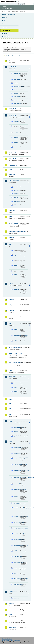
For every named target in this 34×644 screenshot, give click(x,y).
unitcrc (16, 275)
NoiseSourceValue (17, 539)
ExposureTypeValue (17, 484)
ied (10, 323)
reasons (16, 143)
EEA (10, 2)
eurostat (11, 238)
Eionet (9, 11)
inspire (11, 370)
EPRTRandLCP (14, 223)
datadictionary (14, 181)
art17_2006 (12, 115)
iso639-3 (16, 496)
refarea (16, 265)
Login (20, 4)
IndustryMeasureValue (17, 490)
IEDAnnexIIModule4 (14, 362)
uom (10, 614)
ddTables (16, 194)
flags (15, 255)
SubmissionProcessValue (17, 578)
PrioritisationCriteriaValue (17, 545)
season (16, 93)
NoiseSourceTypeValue (17, 534)
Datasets (5, 18)
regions (16, 432)
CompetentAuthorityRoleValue (17, 458)
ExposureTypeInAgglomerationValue (17, 477)
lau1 (10, 399)
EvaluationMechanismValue (17, 470)
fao (10, 244)
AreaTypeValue (17, 453)
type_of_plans (17, 103)
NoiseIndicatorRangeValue (17, 517)
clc (14, 383)
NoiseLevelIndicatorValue (17, 528)
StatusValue (17, 574)
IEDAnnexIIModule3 (14, 354)
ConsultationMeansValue (17, 465)
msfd (10, 421)
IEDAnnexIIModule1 (14, 348)
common (12, 174)
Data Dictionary (15, 11)
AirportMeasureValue (17, 448)
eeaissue (16, 197)
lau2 (10, 404)
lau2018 (11, 408)
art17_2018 (12, 159)
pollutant (16, 341)
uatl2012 (16, 392)
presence (16, 90)
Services (5, 33)
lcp (10, 415)
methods (16, 137)
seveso (11, 603)
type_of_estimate (17, 100)
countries (16, 133)
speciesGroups (17, 436)
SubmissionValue (17, 584)
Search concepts (23, 56)
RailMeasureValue (17, 551)
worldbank (12, 627)
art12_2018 (12, 109)
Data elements (6, 24)
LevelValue (17, 503)
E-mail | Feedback (7, 639)
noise (11, 441)
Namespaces (6, 36)
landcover (12, 377)
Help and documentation (9, 15)
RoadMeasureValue (17, 562)
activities (16, 121)
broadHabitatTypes (17, 427)
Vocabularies (6, 30)
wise (10, 621)
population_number (17, 86)
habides (11, 311)
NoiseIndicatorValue (17, 522)
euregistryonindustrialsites (14, 231)
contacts (16, 187)
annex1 (16, 330)
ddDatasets (17, 190)
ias (10, 317)
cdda (10, 170)
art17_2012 (12, 152)
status (15, 205)
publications (13, 592)
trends (15, 147)
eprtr (10, 217)
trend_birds (17, 97)
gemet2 (11, 300)
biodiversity (13, 165)
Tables (4, 21)
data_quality (17, 80)
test (10, 610)
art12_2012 (12, 67)
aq (9, 61)
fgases (11, 283)
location (16, 83)
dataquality (12, 210)
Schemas (5, 27)
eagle (15, 387)
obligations (17, 201)
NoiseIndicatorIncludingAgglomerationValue (17, 508)
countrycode (17, 73)
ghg (10, 304)
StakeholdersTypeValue (17, 568)
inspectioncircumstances (17, 335)
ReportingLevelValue (17, 557)
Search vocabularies (10, 56)
